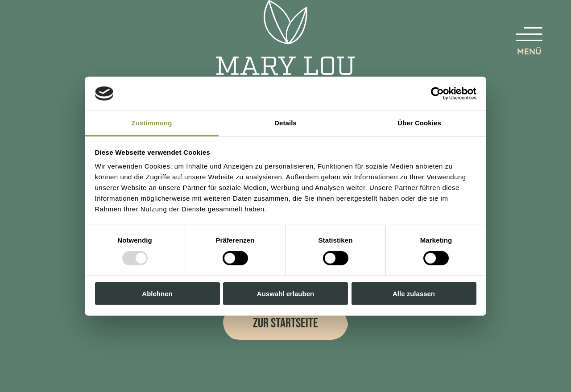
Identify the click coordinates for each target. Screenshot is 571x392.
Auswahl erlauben (285, 294)
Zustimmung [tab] (152, 123)
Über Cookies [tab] (419, 123)
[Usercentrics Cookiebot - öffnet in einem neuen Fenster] (437, 94)
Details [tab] (285, 123)
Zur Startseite (285, 323)
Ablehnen (157, 294)
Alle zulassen (414, 294)
